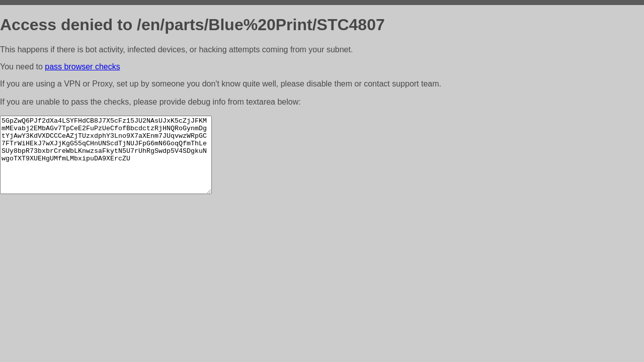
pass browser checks (82, 67)
